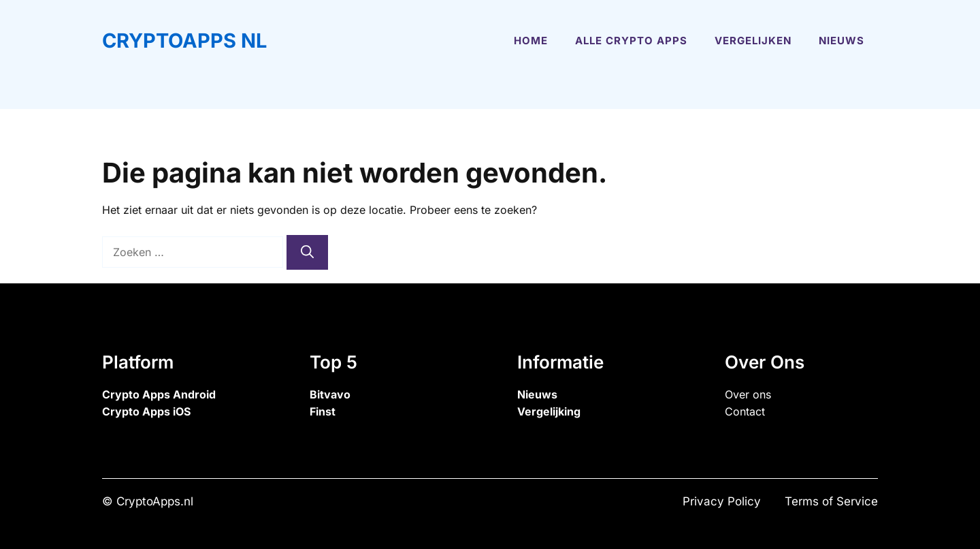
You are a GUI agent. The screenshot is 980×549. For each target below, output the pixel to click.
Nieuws (842, 41)
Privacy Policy (722, 501)
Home (531, 41)
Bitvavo (330, 394)
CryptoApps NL (184, 41)
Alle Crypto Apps (631, 41)
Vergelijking (549, 411)
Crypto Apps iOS (146, 411)
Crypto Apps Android (159, 394)
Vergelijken (753, 41)
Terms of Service (831, 501)
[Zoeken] (307, 252)
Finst (323, 411)
